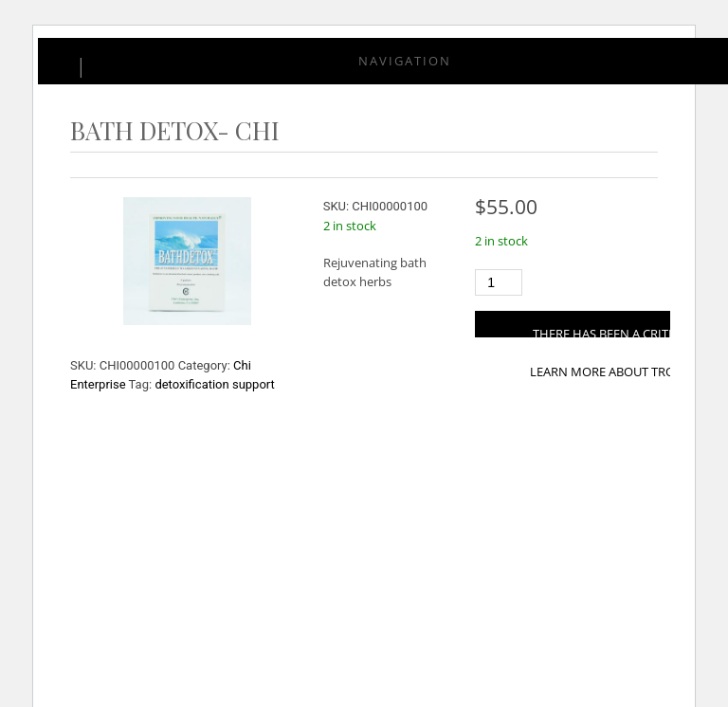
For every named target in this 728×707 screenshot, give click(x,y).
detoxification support (214, 384)
